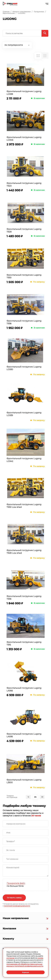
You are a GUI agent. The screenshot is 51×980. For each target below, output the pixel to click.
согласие (10, 958)
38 (42, 797)
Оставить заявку (14, 898)
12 (28, 797)
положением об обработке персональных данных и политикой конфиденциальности (25, 965)
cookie (40, 958)
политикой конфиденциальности (17, 906)
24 (35, 797)
